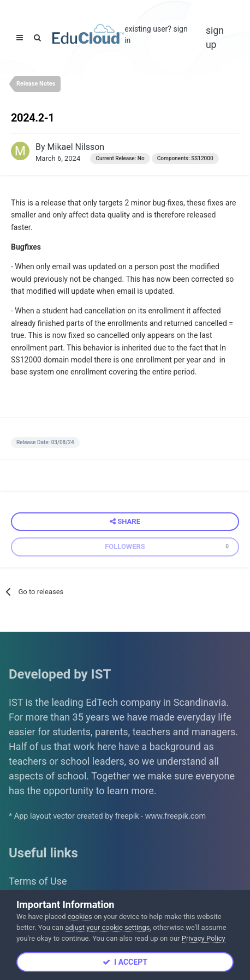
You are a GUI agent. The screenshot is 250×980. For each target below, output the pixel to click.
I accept (125, 962)
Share (125, 522)
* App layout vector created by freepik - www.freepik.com (107, 816)
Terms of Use (38, 881)
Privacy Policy (204, 938)
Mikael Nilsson (76, 147)
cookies (80, 917)
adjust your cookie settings (107, 927)
